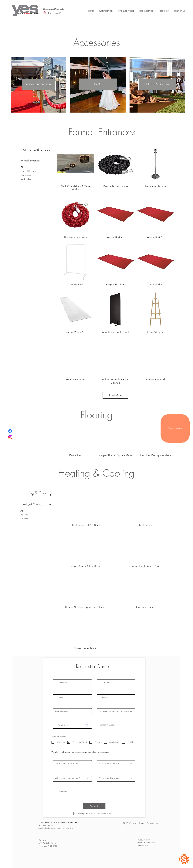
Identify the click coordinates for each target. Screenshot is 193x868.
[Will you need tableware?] (116, 778)
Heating (25, 514)
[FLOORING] (98, 84)
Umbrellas (26, 179)
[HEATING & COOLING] (157, 84)
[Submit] (94, 806)
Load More (115, 395)
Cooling (24, 518)
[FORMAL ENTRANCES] (39, 85)
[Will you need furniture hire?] (72, 778)
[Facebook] (10, 431)
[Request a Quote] (175, 428)
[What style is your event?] (116, 764)
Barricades (26, 175)
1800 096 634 (54, 13)
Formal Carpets (29, 171)
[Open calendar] (87, 725)
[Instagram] (10, 437)
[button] (106, 11)
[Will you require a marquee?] (72, 764)
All (22, 167)
